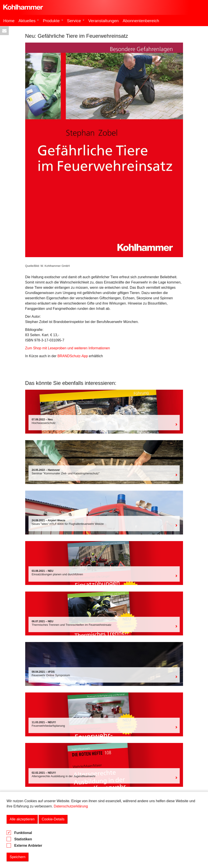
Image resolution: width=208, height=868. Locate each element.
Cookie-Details (53, 819)
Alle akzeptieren (22, 819)
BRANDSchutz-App (73, 356)
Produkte (53, 21)
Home (9, 21)
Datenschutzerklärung (71, 806)
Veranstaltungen (104, 21)
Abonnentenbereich (141, 21)
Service (76, 21)
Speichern (18, 857)
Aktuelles (29, 21)
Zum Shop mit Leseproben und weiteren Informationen (68, 348)
